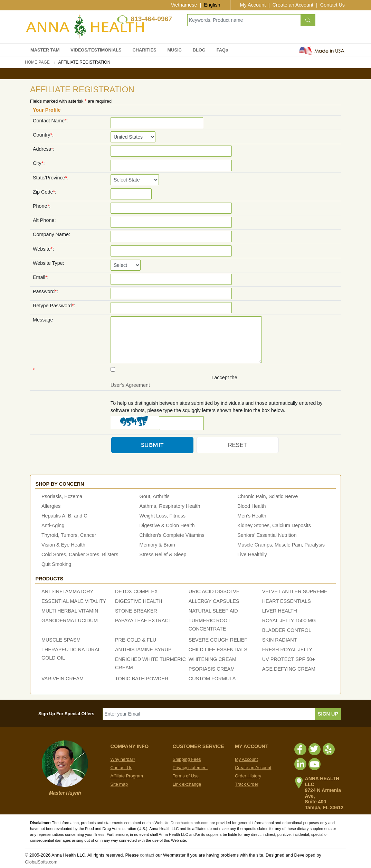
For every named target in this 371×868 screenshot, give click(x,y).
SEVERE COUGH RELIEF (218, 640)
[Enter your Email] (209, 714)
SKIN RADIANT (280, 640)
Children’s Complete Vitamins (172, 535)
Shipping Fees (187, 759)
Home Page (37, 62)
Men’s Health (252, 516)
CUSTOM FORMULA (212, 679)
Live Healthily (252, 554)
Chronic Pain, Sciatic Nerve (268, 496)
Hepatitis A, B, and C (64, 516)
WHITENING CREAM (212, 659)
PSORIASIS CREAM (212, 669)
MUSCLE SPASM (61, 640)
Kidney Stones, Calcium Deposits (274, 525)
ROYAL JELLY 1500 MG (289, 620)
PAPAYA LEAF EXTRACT (143, 620)
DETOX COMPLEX (136, 591)
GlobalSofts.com (41, 862)
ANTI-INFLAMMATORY (67, 591)
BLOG (199, 50)
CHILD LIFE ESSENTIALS (218, 650)
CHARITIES (145, 50)
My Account (253, 5)
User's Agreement (130, 385)
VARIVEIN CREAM (63, 679)
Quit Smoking (56, 564)
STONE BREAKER (136, 611)
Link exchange (187, 784)
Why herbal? (123, 759)
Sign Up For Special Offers (66, 714)
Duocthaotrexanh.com (189, 823)
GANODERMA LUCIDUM (70, 620)
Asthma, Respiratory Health (170, 506)
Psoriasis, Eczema (62, 496)
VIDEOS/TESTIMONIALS (96, 50)
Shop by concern (60, 484)
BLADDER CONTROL (287, 630)
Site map (119, 784)
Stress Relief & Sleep (163, 554)
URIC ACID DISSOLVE (214, 591)
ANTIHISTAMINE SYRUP (143, 650)
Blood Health (251, 506)
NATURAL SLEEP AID (213, 611)
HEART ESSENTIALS (287, 601)
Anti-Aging (53, 525)
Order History (248, 776)
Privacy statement (190, 768)
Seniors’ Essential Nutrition (267, 535)
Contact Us (332, 5)
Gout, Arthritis (155, 496)
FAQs (222, 50)
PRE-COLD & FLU (136, 640)
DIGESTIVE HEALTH (139, 601)
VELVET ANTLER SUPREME (295, 591)
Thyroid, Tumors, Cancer (69, 535)
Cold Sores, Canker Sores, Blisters (80, 554)
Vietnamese (184, 5)
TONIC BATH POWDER (142, 679)
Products (49, 579)
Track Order (247, 784)
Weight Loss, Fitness (163, 516)
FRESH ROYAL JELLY (287, 650)
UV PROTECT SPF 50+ (289, 659)
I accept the (224, 377)
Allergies (51, 506)
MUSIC (175, 50)
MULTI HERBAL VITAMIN (70, 611)
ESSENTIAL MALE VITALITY (74, 601)
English (212, 5)
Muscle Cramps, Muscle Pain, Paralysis (281, 545)
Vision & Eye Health (63, 545)
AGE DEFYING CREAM (289, 669)
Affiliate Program (127, 776)
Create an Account (293, 5)
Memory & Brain (157, 545)
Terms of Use (186, 776)
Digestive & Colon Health (167, 525)
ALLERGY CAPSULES (214, 601)
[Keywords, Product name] (244, 20)
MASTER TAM (45, 50)
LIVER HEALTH (280, 611)
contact (147, 855)
